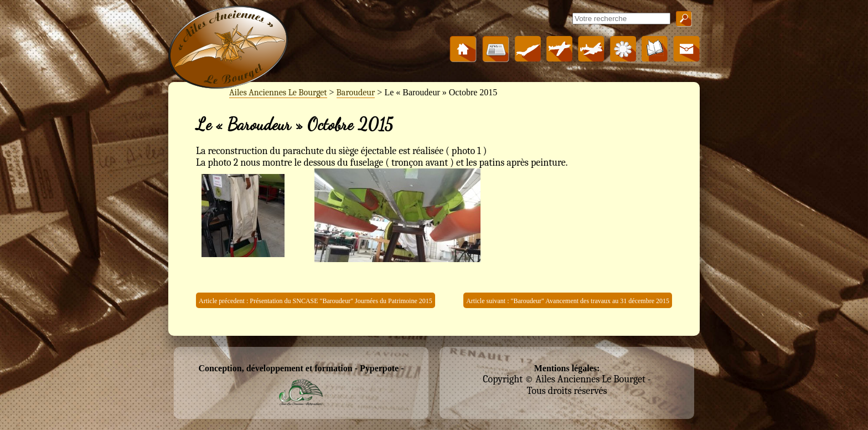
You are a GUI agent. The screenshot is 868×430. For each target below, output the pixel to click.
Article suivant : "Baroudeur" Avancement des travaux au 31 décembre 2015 (568, 301)
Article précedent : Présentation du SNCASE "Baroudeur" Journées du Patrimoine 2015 (316, 301)
